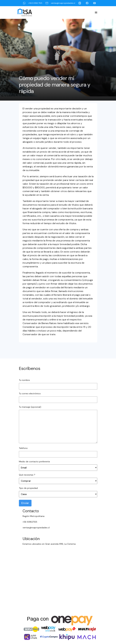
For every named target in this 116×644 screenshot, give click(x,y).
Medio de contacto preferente (34, 462)
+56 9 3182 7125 (32, 3)
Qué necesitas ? (27, 475)
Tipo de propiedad (28, 488)
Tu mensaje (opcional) (30, 407)
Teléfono (23, 448)
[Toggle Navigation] (96, 12)
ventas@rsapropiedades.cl (60, 3)
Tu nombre (24, 380)
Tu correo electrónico (30, 393)
